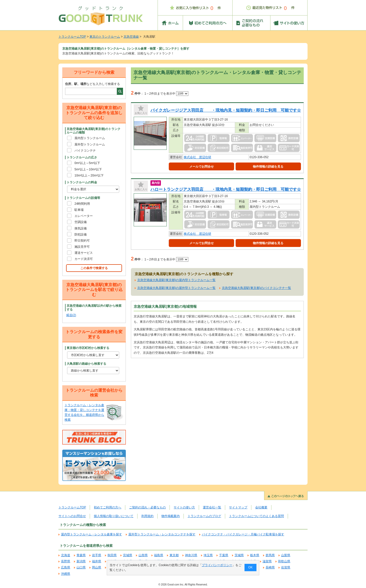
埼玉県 (208, 555)
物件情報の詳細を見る (268, 167)
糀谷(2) (71, 315)
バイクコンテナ (85, 151)
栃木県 (255, 555)
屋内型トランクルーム (90, 138)
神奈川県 (191, 555)
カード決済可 (84, 259)
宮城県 (128, 555)
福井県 (97, 561)
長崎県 (270, 567)
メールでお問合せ (202, 167)
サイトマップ (238, 507)
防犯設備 (81, 234)
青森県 (81, 555)
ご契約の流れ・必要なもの (147, 507)
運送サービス (84, 253)
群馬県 (270, 555)
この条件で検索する (94, 268)
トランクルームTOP (72, 37)
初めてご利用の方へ (108, 507)
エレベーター (84, 216)
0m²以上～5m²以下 (87, 163)
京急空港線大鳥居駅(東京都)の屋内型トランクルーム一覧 (176, 280)
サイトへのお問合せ (72, 516)
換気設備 (81, 228)
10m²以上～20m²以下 (89, 175)
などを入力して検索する (93, 84)
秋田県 (112, 555)
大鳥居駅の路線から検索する (86, 364)
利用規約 (147, 516)
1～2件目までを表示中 (166, 94)
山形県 (143, 555)
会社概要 (261, 507)
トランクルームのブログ (204, 516)
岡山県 (97, 567)
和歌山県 (284, 561)
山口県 (81, 567)
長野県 (66, 561)
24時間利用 (82, 204)
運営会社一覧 (212, 507)
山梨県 (286, 555)
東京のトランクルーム (105, 37)
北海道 (66, 555)
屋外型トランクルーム (90, 144)
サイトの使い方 (184, 507)
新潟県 (81, 561)
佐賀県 (286, 567)
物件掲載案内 (171, 516)
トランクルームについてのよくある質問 (256, 516)
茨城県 (239, 555)
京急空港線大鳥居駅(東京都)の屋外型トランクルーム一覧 (176, 288)
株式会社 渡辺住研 (197, 157)
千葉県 (224, 555)
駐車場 (79, 210)
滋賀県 (267, 561)
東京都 (174, 555)
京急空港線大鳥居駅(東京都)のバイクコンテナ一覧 (256, 288)
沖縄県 (66, 574)
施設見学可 (82, 247)
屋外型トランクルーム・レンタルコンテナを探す (162, 534)
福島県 (159, 555)
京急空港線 (131, 37)
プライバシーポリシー (217, 565)
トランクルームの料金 (82, 182)
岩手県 (97, 555)
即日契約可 (82, 241)
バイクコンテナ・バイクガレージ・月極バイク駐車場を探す (243, 534)
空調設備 (81, 222)
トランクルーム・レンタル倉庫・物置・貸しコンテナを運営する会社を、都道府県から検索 (84, 413)
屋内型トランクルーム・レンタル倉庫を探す (91, 534)
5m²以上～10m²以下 (88, 169)
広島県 (66, 567)
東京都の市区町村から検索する (88, 348)
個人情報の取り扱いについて (114, 516)
